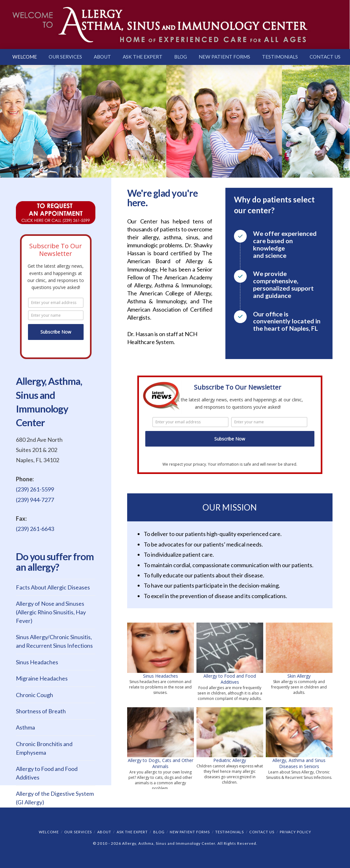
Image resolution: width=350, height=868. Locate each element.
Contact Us (262, 832)
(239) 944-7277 (35, 500)
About (104, 832)
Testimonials (230, 832)
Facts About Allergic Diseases (53, 587)
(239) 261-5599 (35, 489)
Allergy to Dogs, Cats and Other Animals (161, 763)
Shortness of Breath (41, 711)
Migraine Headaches (42, 678)
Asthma (25, 727)
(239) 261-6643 (35, 529)
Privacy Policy (295, 832)
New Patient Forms (190, 832)
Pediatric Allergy (230, 760)
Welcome (49, 832)
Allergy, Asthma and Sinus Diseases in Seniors (299, 763)
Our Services (78, 832)
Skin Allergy (299, 676)
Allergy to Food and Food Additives (230, 679)
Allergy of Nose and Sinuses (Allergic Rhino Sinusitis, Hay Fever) (51, 612)
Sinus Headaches (161, 676)
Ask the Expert (132, 832)
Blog (159, 832)
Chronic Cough (34, 695)
